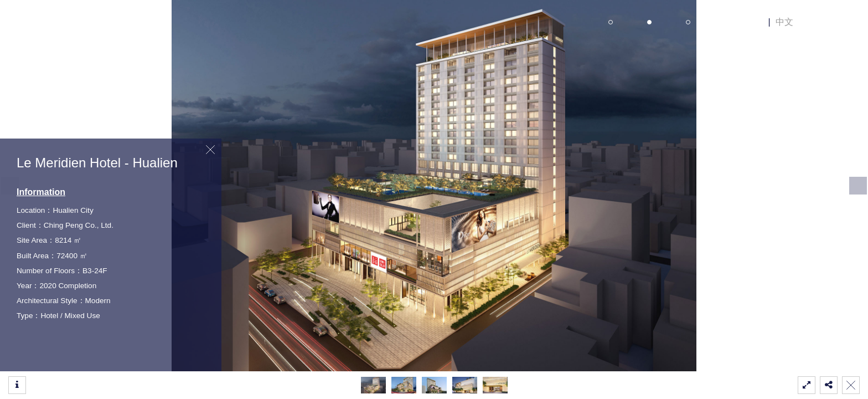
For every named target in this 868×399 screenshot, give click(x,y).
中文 (784, 22)
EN (757, 22)
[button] (858, 186)
